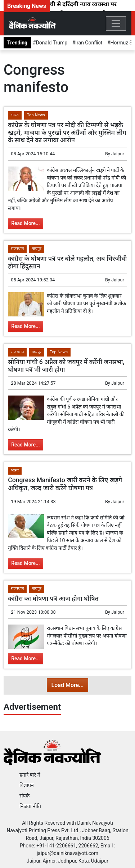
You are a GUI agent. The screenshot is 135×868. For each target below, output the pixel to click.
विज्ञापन (27, 785)
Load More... (68, 685)
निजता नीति (30, 806)
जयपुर (37, 249)
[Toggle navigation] (116, 23)
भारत (15, 115)
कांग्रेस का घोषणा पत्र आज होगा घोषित (53, 599)
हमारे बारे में (30, 775)
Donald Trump (52, 43)
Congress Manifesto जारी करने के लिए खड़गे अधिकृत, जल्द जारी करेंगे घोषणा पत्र (65, 484)
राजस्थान (17, 249)
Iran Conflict (89, 43)
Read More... (25, 223)
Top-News (36, 115)
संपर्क (24, 796)
